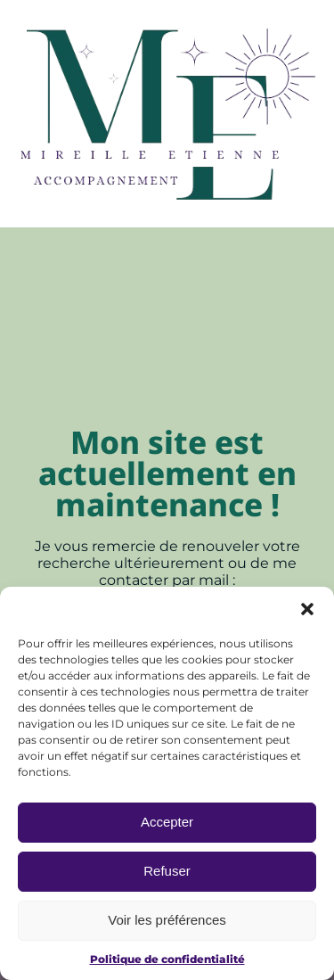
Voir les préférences (167, 921)
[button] (307, 609)
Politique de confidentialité (167, 959)
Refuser (167, 872)
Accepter (167, 823)
